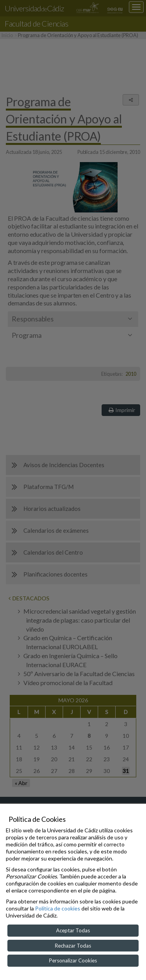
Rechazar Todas (73, 946)
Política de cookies (58, 908)
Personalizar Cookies (73, 960)
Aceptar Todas (73, 930)
